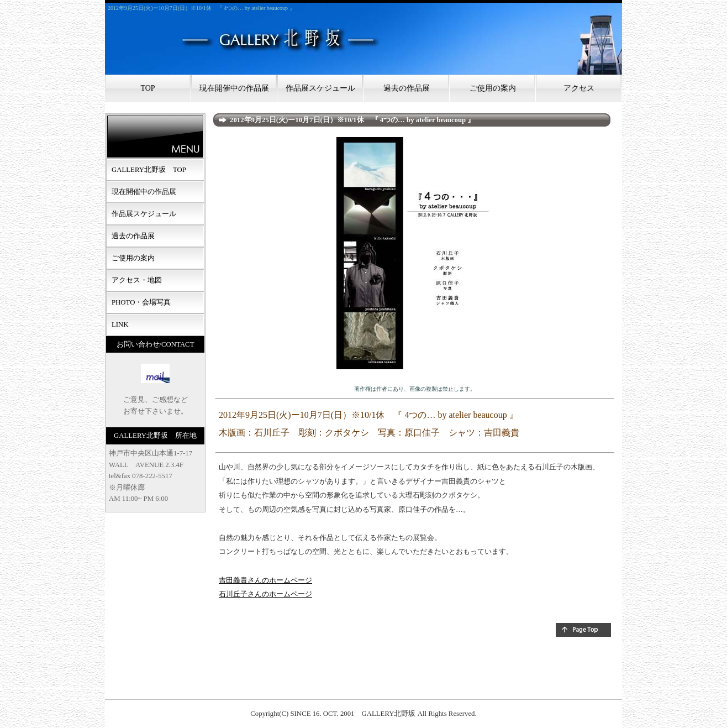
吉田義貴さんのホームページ (265, 580)
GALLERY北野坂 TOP (149, 170)
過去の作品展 (407, 88)
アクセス (579, 88)
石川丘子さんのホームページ (265, 594)
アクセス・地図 (137, 280)
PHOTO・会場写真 (141, 302)
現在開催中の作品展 (234, 88)
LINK (120, 324)
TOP (147, 88)
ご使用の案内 (493, 88)
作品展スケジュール (320, 88)
